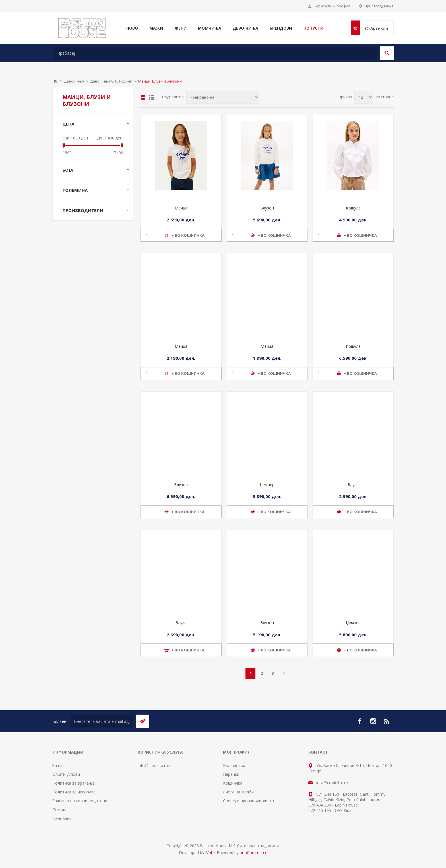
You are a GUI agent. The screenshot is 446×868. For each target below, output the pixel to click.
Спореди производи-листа (248, 801)
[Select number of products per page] (364, 97)
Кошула (353, 208)
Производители (83, 210)
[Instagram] (373, 721)
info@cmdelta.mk (154, 765)
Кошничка (233, 783)
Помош (59, 810)
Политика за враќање (74, 783)
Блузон (267, 208)
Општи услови (66, 774)
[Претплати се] (102, 721)
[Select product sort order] (223, 97)
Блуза (353, 485)
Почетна (55, 81)
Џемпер (267, 485)
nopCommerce (254, 852)
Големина (75, 190)
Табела (143, 97)
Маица (181, 208)
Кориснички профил (332, 6)
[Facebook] (360, 721)
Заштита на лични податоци (80, 801)
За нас (58, 765)
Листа (152, 97)
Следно (284, 673)
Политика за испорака (74, 792)
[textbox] (216, 53)
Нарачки (231, 774)
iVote (210, 852)
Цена (68, 124)
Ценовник (62, 818)
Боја (68, 170)
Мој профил (235, 765)
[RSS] (387, 721)
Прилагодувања (379, 6)
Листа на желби (238, 792)
